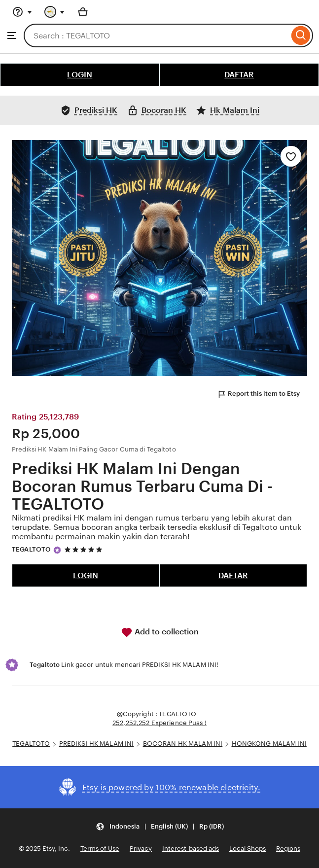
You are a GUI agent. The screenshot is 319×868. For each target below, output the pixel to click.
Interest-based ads (191, 849)
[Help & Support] (22, 12)
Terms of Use (100, 849)
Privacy (141, 849)
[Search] (301, 35)
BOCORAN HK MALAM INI (183, 744)
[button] (160, 826)
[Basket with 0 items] (83, 12)
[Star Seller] (57, 550)
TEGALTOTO (31, 549)
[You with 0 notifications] (55, 12)
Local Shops (248, 849)
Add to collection (160, 632)
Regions (288, 849)
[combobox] (156, 35)
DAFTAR (239, 75)
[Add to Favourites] (291, 156)
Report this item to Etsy (258, 394)
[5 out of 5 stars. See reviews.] (85, 550)
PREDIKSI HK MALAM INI (97, 744)
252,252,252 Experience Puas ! (159, 723)
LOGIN (80, 75)
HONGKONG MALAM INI (269, 744)
